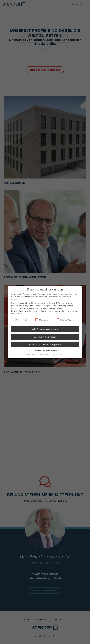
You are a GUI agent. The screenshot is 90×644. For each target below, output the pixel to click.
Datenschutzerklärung (20, 313)
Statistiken (42, 322)
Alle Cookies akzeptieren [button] (45, 331)
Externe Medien (65, 322)
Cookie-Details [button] (31, 357)
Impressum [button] (61, 357)
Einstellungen (64, 313)
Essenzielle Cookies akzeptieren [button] (45, 347)
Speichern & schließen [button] (45, 339)
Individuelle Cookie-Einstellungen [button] (45, 352)
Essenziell (21, 322)
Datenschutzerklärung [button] (47, 357)
